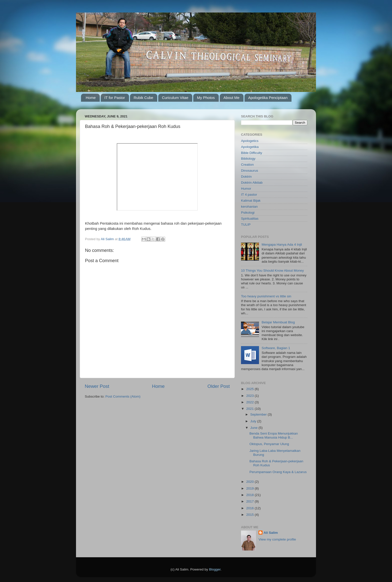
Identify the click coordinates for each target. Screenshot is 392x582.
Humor (246, 189)
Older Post (219, 386)
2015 (250, 515)
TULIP (246, 225)
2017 (250, 501)
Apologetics (250, 141)
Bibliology (248, 159)
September (259, 414)
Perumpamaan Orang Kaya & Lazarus (278, 472)
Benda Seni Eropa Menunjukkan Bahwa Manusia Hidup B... (274, 435)
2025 (250, 389)
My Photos (206, 98)
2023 (250, 396)
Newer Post (97, 386)
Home (91, 98)
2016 (250, 508)
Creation (247, 165)
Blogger (215, 569)
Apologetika (250, 147)
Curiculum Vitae (175, 98)
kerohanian (249, 207)
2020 (250, 482)
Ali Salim (271, 533)
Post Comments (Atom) (123, 396)
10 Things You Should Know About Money (272, 271)
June (254, 428)
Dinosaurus (249, 171)
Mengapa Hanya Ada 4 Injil (282, 245)
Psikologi (248, 213)
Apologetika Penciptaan (268, 98)
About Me (231, 98)
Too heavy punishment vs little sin (266, 296)
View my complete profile (277, 539)
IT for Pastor (115, 98)
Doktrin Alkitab (252, 183)
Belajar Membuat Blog (278, 322)
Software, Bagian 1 (276, 348)
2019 (250, 488)
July (254, 421)
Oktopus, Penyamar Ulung (269, 444)
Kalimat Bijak (251, 201)
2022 (250, 402)
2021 (250, 409)
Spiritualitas (250, 219)
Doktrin (246, 177)
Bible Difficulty (252, 153)
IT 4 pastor (249, 195)
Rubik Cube (143, 98)
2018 (250, 495)
